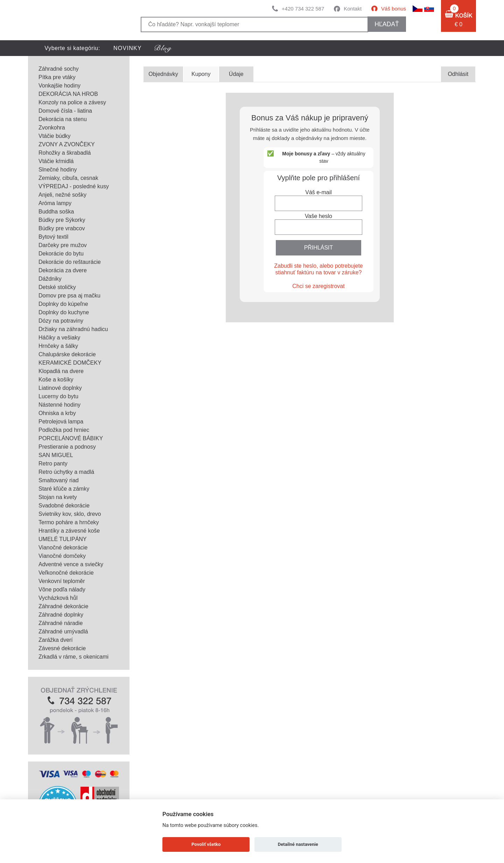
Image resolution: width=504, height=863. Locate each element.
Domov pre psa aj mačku (69, 296)
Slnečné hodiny (58, 170)
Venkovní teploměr (62, 581)
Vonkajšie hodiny (59, 86)
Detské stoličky (57, 287)
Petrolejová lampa (61, 422)
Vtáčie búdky (55, 136)
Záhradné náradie (61, 623)
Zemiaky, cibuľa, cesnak (68, 178)
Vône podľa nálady (62, 590)
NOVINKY (128, 48)
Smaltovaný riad (59, 480)
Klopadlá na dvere (61, 371)
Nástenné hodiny (59, 405)
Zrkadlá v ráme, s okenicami (73, 657)
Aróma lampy (55, 203)
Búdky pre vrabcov (62, 228)
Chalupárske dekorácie (67, 354)
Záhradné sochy (59, 69)
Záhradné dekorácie (63, 606)
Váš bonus (394, 9)
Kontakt (353, 9)
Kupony (201, 74)
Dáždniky (50, 279)
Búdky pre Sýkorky (62, 220)
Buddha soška (56, 212)
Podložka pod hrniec (64, 430)
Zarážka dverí (56, 640)
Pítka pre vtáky (57, 77)
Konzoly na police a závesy (72, 102)
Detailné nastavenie (298, 844)
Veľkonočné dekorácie (66, 573)
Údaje (236, 74)
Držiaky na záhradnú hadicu (73, 329)
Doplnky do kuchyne (64, 312)
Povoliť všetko (206, 844)
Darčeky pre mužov (63, 245)
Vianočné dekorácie (63, 548)
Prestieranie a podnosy (67, 447)
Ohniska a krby (57, 413)
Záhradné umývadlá (63, 632)
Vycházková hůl (58, 598)
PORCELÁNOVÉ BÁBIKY (71, 438)
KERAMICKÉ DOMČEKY (70, 363)
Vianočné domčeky (62, 556)
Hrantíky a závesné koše (69, 531)
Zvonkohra (52, 128)
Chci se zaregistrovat (318, 286)
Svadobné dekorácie (64, 506)
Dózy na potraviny (61, 321)
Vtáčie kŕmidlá (56, 161)
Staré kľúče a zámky (64, 489)
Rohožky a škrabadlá (65, 153)
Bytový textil (53, 237)
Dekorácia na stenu (63, 119)
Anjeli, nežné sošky (62, 195)
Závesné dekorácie (62, 648)
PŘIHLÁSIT (319, 248)
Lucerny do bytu (58, 396)
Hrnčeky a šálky (58, 346)
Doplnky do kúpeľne (63, 304)
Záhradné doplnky (61, 615)
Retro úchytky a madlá (66, 472)
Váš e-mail (318, 192)
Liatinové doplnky (60, 388)
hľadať (387, 24)
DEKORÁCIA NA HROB (68, 94)
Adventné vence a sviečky (71, 564)
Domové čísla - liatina (65, 111)
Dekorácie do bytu (61, 254)
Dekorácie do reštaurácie (70, 262)
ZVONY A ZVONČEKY (67, 144)
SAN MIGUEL (56, 455)
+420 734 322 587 (303, 9)
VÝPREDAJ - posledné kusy (74, 186)
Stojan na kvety (58, 497)
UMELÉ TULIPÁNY (63, 539)
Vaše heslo (318, 216)
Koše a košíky (56, 380)
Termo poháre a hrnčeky (69, 522)
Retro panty (53, 464)
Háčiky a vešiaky (59, 338)
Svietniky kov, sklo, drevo (70, 514)
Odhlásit (458, 74)
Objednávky (163, 74)
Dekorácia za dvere (63, 270)
